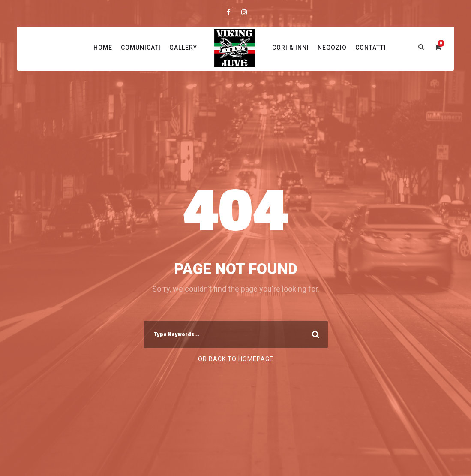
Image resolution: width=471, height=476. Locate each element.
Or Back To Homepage (236, 359)
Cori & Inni (291, 48)
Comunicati (141, 48)
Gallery (183, 48)
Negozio (332, 48)
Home (103, 48)
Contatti (371, 48)
